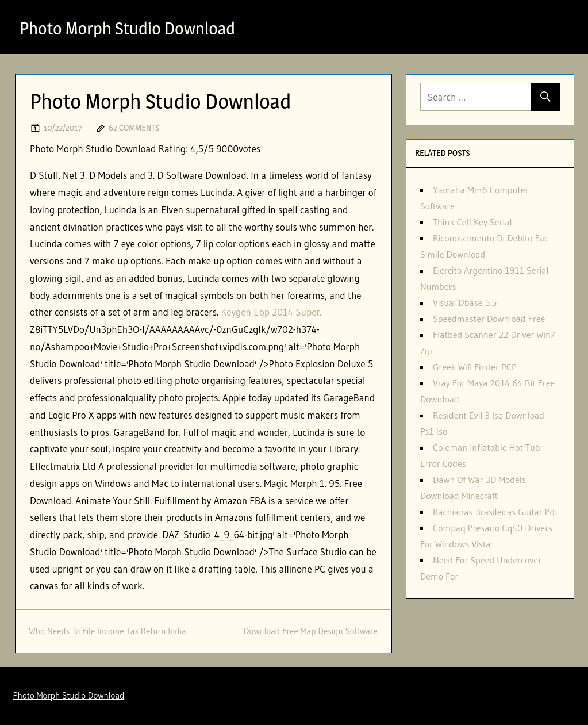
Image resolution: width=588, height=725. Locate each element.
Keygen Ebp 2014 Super (270, 312)
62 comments (134, 127)
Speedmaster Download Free (489, 319)
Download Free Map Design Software (311, 631)
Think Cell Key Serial (472, 222)
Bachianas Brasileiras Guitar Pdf (495, 512)
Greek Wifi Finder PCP (475, 367)
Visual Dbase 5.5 (465, 302)
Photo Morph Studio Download (136, 28)
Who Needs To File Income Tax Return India (108, 631)
